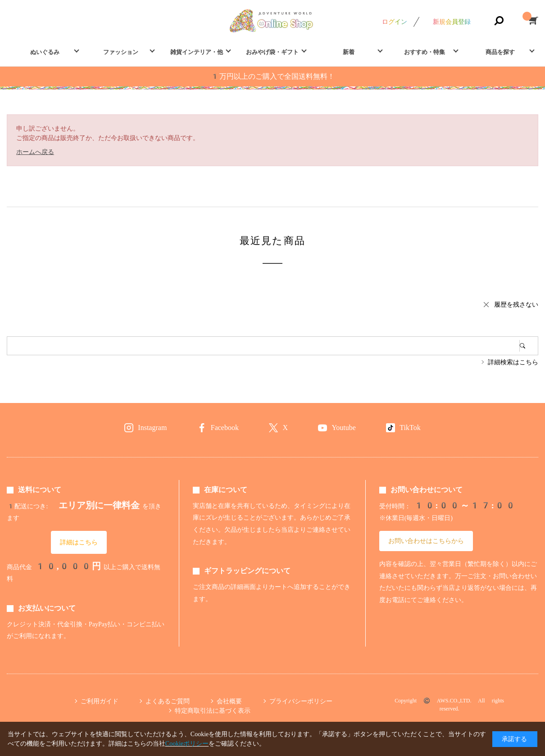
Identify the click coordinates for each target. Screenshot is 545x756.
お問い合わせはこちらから (426, 541)
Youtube (344, 428)
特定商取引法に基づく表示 (213, 711)
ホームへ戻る (35, 152)
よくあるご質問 (168, 701)
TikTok (410, 428)
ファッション (121, 52)
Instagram (152, 428)
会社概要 (229, 701)
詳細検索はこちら (513, 362)
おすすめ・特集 (425, 52)
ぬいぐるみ (45, 52)
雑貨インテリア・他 (197, 52)
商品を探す (500, 52)
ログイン (395, 22)
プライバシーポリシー (301, 701)
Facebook (225, 428)
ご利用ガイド (100, 701)
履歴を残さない (516, 304)
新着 (349, 52)
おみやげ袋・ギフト (272, 52)
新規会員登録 (452, 22)
